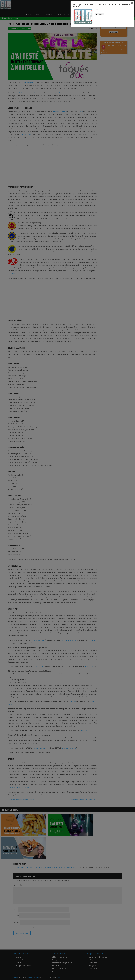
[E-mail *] (105, 962)
